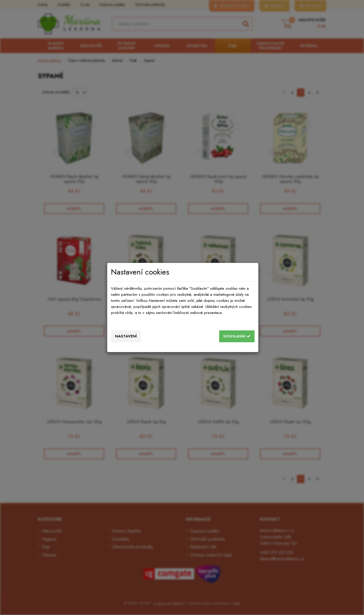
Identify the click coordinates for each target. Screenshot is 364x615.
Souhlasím (237, 336)
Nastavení (126, 336)
